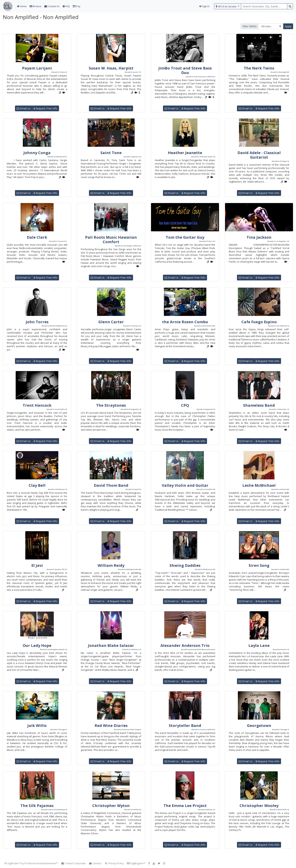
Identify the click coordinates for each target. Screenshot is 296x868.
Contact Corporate (73, 863)
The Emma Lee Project (185, 806)
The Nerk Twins (259, 68)
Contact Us (52, 6)
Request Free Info (46, 108)
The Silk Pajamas (37, 806)
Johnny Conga (37, 153)
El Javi (37, 565)
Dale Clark (37, 237)
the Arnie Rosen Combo (185, 322)
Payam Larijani (37, 68)
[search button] (290, 6)
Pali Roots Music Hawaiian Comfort (111, 240)
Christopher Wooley (259, 806)
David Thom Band (111, 485)
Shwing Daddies (185, 565)
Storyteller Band (185, 725)
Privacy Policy (114, 863)
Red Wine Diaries (111, 725)
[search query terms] (264, 6)
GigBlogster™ (136, 863)
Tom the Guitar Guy (185, 237)
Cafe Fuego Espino (259, 322)
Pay (77, 6)
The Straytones (111, 405)
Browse (35, 6)
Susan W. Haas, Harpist (111, 68)
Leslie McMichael (259, 485)
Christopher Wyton (111, 806)
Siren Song (259, 565)
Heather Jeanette (185, 153)
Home (22, 6)
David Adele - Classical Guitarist (259, 155)
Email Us (24, 108)
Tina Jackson (259, 237)
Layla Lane (259, 645)
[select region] (228, 6)
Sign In (204, 6)
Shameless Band (259, 405)
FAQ (66, 6)
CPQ (185, 405)
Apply (288, 26)
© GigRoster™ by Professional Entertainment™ (31, 863)
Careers (95, 863)
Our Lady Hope (37, 645)
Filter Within (250, 26)
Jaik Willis (37, 725)
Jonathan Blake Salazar (111, 645)
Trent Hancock (37, 405)
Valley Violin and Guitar (185, 485)
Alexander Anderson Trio (185, 645)
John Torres (37, 322)
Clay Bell (37, 485)
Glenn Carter (111, 322)
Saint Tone (111, 153)
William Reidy (111, 565)
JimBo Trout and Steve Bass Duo (185, 70)
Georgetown (259, 725)
